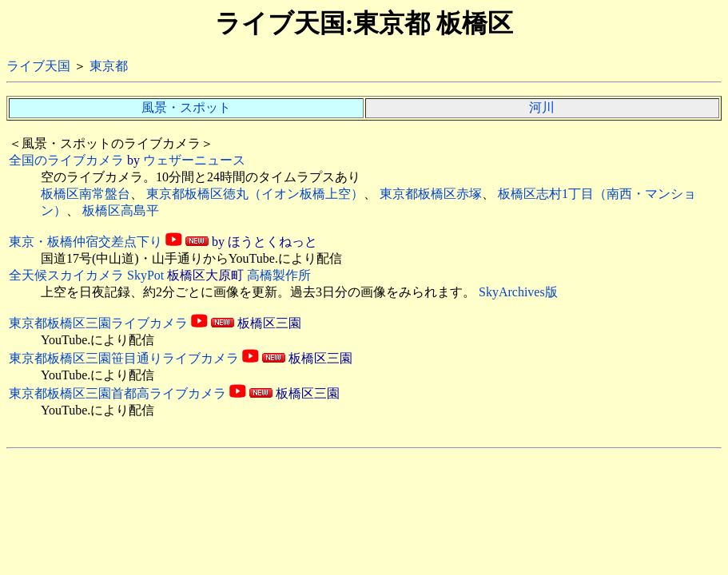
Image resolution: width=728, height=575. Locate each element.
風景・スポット (186, 107)
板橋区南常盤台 (86, 194)
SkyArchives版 (518, 292)
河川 (542, 107)
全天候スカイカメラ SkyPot (86, 275)
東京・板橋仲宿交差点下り (86, 242)
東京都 (109, 66)
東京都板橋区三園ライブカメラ (98, 323)
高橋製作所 (279, 275)
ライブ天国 (38, 66)
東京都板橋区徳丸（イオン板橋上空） (255, 194)
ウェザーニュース (194, 160)
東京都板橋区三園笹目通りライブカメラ (124, 358)
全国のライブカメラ (66, 160)
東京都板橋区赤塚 (431, 194)
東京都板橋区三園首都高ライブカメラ (117, 393)
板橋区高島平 (121, 210)
